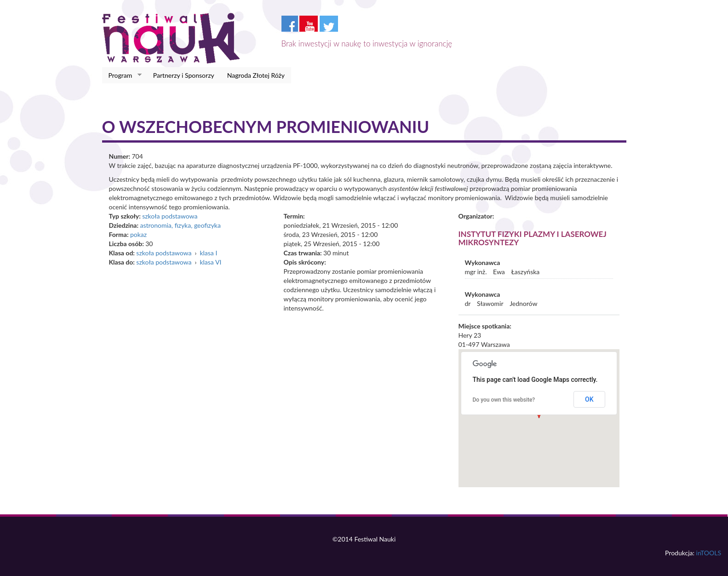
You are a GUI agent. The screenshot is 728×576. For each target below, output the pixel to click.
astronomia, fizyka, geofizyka (180, 225)
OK (589, 399)
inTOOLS (709, 553)
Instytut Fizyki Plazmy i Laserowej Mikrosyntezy (533, 238)
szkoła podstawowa (170, 216)
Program (122, 75)
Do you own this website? (504, 400)
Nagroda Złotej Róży (256, 75)
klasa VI (210, 262)
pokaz (138, 234)
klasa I (208, 253)
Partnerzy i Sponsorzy (184, 75)
